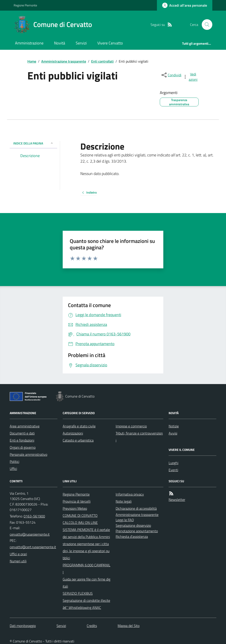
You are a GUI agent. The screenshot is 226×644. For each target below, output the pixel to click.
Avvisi (173, 433)
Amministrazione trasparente (64, 61)
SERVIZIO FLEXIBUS (78, 593)
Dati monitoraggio (23, 626)
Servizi (81, 43)
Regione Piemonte (25, 5)
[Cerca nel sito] (205, 25)
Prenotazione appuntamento (137, 531)
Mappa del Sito (129, 626)
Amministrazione (29, 43)
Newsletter (177, 500)
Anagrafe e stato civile (79, 426)
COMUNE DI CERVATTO (80, 515)
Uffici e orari (18, 554)
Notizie (174, 426)
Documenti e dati (22, 433)
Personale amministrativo (28, 454)
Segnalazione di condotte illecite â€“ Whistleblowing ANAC (86, 604)
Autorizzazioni (73, 433)
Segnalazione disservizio (133, 525)
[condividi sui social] (171, 75)
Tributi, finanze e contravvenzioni (139, 437)
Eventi (173, 470)
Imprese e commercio (131, 426)
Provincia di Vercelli (77, 501)
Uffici (13, 469)
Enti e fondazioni (22, 440)
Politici (14, 461)
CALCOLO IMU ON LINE (80, 523)
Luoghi (173, 463)
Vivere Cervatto (110, 43)
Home (32, 61)
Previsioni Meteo (75, 508)
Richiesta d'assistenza (132, 536)
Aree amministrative (25, 426)
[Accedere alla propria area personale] (185, 5)
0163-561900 (34, 516)
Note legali (124, 501)
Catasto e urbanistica (78, 440)
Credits (92, 626)
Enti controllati (102, 61)
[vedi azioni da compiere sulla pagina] (191, 77)
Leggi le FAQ (125, 520)
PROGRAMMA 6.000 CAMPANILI (87, 569)
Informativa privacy (130, 494)
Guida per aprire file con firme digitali (87, 583)
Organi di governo (23, 447)
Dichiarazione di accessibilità (136, 508)
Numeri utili (18, 561)
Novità (60, 43)
